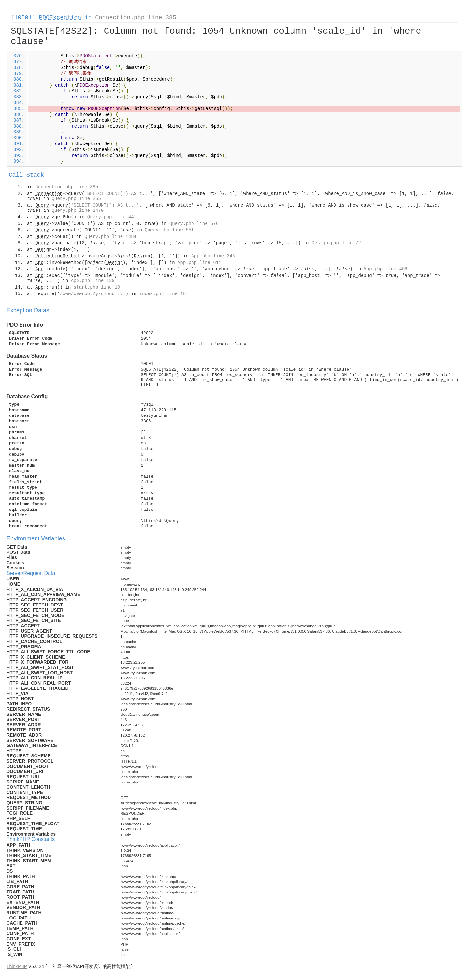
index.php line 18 (162, 294)
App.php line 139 (92, 281)
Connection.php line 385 (135, 18)
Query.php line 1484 (110, 237)
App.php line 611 (199, 263)
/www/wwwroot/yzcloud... (91, 294)
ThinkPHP (17, 966)
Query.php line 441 (112, 217)
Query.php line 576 (194, 224)
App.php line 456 (385, 269)
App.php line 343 (213, 256)
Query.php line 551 (169, 230)
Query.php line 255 (76, 199)
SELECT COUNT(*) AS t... (119, 194)
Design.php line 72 (336, 243)
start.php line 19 (97, 287)
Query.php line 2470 (78, 211)
